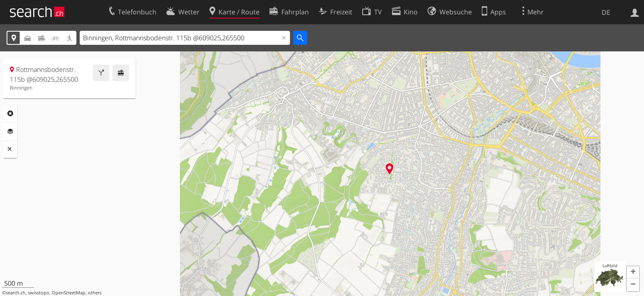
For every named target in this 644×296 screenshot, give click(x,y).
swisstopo (39, 293)
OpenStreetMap (69, 293)
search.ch (16, 293)
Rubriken (10, 113)
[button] (633, 273)
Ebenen (10, 132)
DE (606, 12)
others (95, 293)
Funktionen (10, 149)
